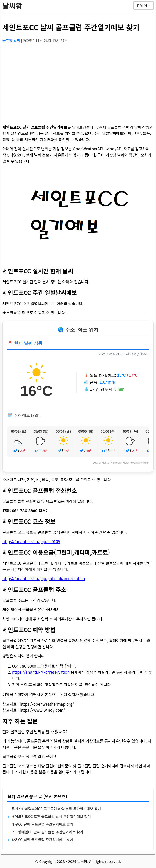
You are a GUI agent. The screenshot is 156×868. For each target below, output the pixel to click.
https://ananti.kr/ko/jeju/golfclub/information (44, 578)
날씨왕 (12, 6)
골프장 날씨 (12, 40)
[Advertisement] (78, 81)
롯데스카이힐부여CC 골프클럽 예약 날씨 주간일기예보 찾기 (56, 809)
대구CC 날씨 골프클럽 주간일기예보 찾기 (42, 824)
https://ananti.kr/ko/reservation (41, 672)
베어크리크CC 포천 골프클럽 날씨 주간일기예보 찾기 (51, 816)
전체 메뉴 (143, 5)
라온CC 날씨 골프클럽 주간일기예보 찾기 (42, 840)
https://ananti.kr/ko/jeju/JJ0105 (31, 541)
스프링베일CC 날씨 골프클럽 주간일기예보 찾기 (47, 832)
